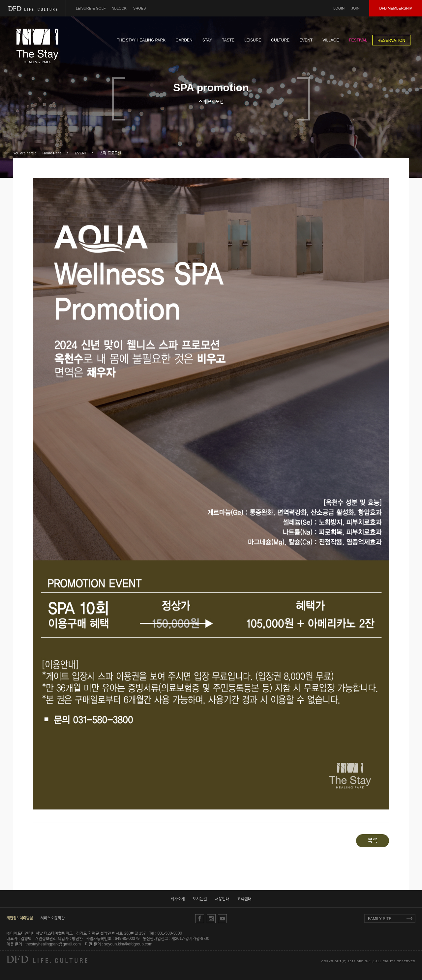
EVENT (81, 153)
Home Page (52, 153)
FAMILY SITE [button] (380, 919)
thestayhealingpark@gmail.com (53, 944)
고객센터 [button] (244, 899)
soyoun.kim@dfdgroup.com (128, 944)
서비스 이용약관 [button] (53, 918)
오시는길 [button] (200, 899)
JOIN (355, 8)
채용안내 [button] (222, 899)
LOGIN (339, 8)
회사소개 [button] (178, 899)
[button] (20, 918)
